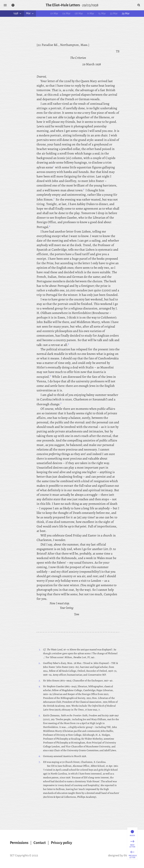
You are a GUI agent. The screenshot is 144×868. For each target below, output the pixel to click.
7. (40, 762)
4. (40, 686)
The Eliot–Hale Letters (63, 5)
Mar (30, 13)
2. (40, 663)
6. (40, 756)
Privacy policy (61, 843)
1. (40, 650)
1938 (18, 13)
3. (40, 681)
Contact (40, 843)
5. (40, 715)
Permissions (19, 843)
